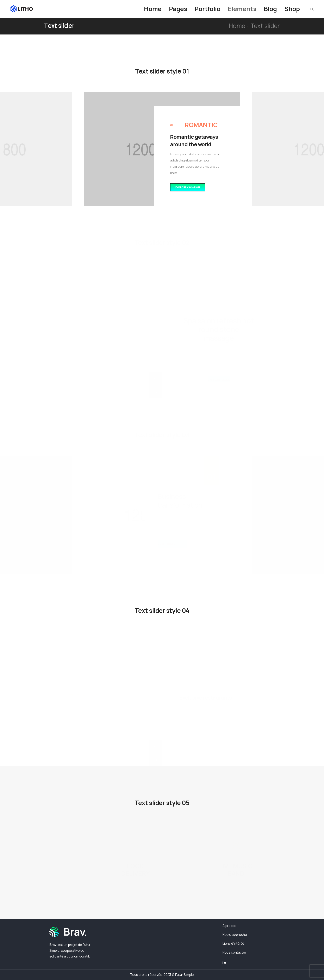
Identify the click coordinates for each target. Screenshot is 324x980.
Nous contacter (234, 952)
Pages (178, 9)
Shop (292, 9)
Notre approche (235, 935)
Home (153, 9)
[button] (188, 187)
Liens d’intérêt (233, 943)
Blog (270, 9)
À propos (230, 926)
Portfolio (208, 9)
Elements (242, 9)
